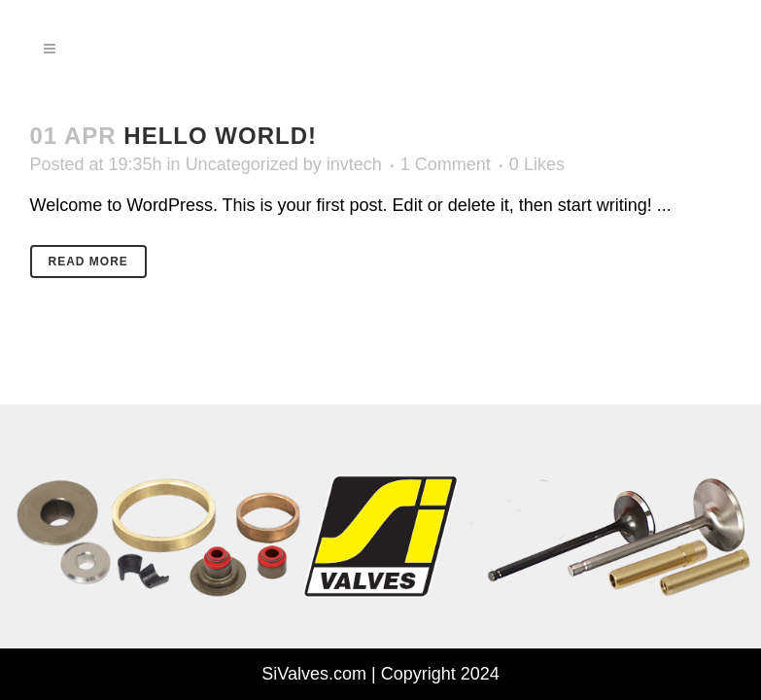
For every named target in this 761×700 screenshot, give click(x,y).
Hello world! (220, 136)
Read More (88, 262)
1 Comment (446, 164)
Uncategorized (242, 164)
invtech (354, 164)
